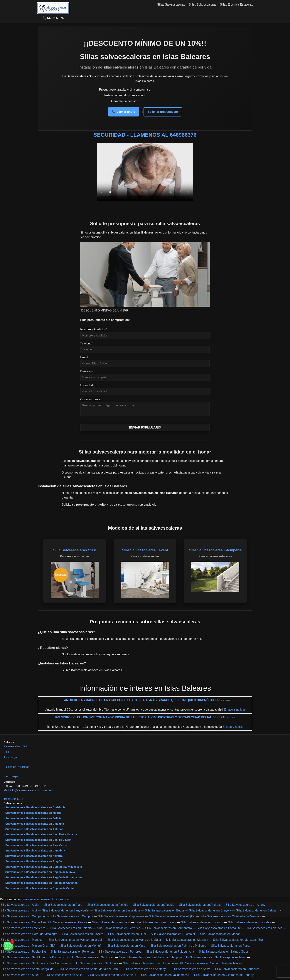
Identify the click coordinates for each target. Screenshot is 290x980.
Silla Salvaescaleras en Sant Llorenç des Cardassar (35, 965)
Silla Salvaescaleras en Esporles (249, 925)
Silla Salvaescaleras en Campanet (23, 919)
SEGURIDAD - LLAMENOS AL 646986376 (145, 135)
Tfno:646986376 (13, 801)
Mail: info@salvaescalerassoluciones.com (28, 793)
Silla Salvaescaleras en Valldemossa (165, 977)
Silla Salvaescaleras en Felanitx (71, 930)
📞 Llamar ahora (124, 112)
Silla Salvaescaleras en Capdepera (121, 919)
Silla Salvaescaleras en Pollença (72, 954)
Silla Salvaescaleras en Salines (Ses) (224, 954)
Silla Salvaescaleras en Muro (126, 948)
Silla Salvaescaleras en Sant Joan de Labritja (149, 960)
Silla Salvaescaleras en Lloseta (83, 936)
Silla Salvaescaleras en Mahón (220, 936)
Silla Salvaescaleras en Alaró (63, 907)
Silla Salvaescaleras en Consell (21, 925)
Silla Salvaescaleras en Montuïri (81, 948)
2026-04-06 (226, 703)
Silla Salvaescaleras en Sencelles (237, 971)
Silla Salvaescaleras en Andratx (200, 907)
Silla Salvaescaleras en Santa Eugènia (148, 965)
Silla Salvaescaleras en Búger (165, 913)
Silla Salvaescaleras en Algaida (154, 907)
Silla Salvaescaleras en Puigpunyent (170, 954)
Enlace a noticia (234, 712)
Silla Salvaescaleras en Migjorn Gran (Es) (28, 948)
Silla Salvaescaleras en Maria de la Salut (134, 942)
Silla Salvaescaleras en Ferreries (119, 930)
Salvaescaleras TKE (16, 749)
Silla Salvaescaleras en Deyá (111, 925)
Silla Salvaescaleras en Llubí (127, 936)
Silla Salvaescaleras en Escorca (202, 925)
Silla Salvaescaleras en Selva (191, 971)
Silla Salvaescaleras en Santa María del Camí (89, 971)
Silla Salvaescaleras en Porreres (120, 954)
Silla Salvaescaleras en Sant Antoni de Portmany (33, 960)
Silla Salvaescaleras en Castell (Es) (172, 919)
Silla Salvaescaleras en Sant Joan (92, 960)
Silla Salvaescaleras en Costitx (67, 925)
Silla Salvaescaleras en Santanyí (145, 971)
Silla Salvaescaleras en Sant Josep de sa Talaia (215, 960)
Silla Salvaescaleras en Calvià (256, 913)
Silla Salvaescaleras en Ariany (245, 907)
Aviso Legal (11, 759)
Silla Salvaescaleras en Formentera (169, 930)
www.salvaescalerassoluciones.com (46, 902)
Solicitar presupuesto (163, 112)
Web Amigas (11, 779)
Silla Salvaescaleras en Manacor (22, 942)
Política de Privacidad (16, 769)
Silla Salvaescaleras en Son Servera (112, 977)
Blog (6, 754)
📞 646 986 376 (53, 18)
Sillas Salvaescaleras (171, 5)
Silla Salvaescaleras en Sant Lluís (96, 965)
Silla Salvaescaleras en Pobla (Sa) (23, 954)
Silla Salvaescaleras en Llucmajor (173, 936)
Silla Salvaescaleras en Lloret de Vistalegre (29, 936)
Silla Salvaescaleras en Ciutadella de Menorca (231, 919)
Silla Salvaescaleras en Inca (264, 930)
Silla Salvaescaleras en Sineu (20, 977)
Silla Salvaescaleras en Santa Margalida (27, 971)
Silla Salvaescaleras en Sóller (64, 977)
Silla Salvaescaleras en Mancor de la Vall (75, 942)
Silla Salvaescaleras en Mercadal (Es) (238, 942)
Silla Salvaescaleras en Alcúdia (108, 907)
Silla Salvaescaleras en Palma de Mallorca (178, 948)
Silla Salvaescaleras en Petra (230, 948)
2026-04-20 (231, 720)
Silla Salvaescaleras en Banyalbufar (66, 913)
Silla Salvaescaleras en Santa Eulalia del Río (208, 965)
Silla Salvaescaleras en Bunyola (210, 913)
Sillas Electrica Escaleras (236, 5)
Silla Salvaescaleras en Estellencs (23, 930)
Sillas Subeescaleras (203, 5)
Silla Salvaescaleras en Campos (72, 919)
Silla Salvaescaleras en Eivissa (156, 925)
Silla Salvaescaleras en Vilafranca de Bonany (224, 977)
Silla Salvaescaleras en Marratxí (187, 942)
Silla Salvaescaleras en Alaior (20, 907)
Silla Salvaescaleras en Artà (19, 913)
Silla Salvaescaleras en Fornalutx (219, 930)
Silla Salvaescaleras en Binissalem (117, 913)
